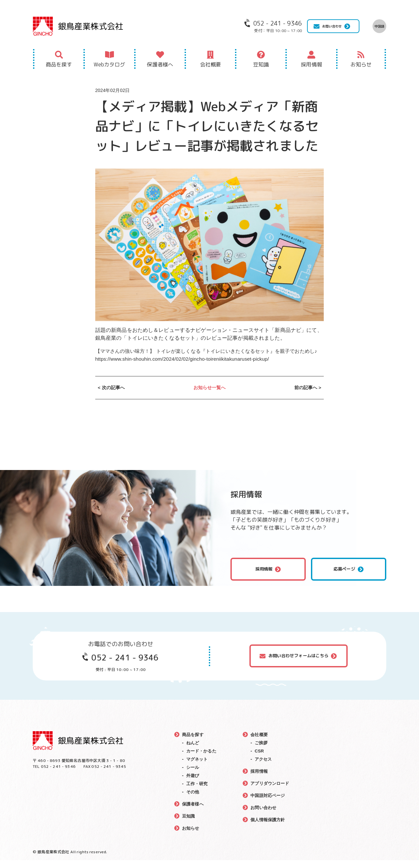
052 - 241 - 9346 (125, 665)
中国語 (379, 26)
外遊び (193, 783)
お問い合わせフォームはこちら (299, 664)
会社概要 (211, 64)
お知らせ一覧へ (210, 395)
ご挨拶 (261, 750)
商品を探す (59, 64)
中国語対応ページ (269, 803)
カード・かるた (202, 759)
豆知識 (261, 64)
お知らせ (361, 64)
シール (193, 775)
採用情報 (311, 64)
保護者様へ (160, 64)
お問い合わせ (332, 26)
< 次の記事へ (111, 395)
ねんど (193, 750)
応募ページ (345, 577)
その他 (193, 800)
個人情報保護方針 (269, 827)
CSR (259, 759)
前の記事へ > (308, 395)
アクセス (264, 767)
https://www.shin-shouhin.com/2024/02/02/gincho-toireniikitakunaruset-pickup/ (187, 367)
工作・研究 (198, 791)
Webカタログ (109, 64)
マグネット (198, 767)
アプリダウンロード (271, 791)
